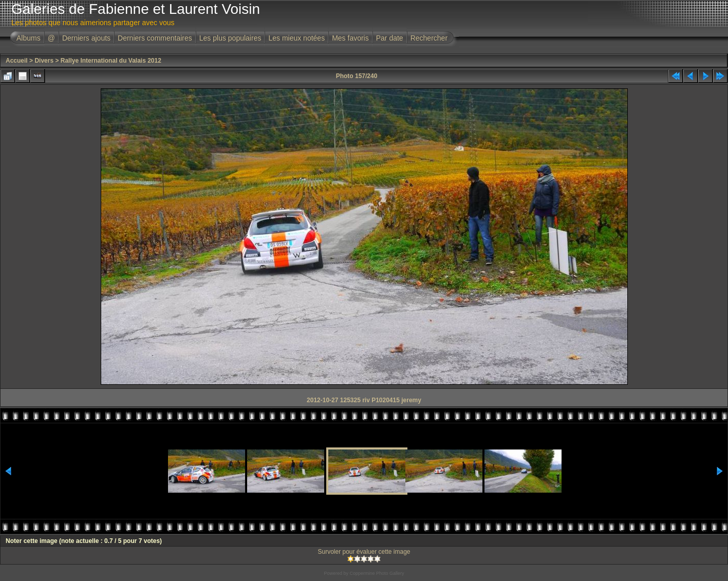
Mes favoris (350, 38)
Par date (390, 38)
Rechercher (429, 38)
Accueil (17, 61)
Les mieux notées (296, 38)
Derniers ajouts (86, 38)
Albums (29, 38)
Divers (44, 61)
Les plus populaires (230, 38)
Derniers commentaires (155, 38)
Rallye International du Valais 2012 (111, 61)
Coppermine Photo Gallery (377, 573)
